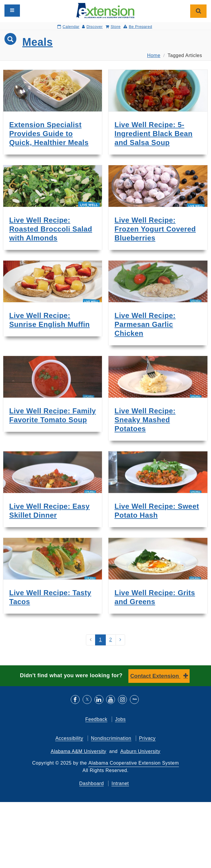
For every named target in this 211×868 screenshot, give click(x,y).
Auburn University (140, 751)
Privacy (147, 738)
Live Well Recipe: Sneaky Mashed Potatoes (145, 420)
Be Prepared (138, 27)
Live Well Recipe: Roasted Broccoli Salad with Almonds (51, 229)
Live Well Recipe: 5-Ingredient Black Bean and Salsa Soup (153, 134)
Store (113, 27)
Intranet (120, 783)
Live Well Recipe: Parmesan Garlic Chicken (145, 324)
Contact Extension (155, 676)
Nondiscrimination (111, 738)
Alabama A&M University (79, 751)
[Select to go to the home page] (105, 10)
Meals (38, 42)
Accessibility (69, 738)
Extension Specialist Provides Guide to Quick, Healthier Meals (49, 134)
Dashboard (92, 783)
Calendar (68, 27)
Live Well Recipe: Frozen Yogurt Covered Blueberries (155, 229)
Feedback (96, 719)
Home (154, 55)
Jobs (120, 719)
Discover (92, 27)
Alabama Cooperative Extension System (133, 763)
